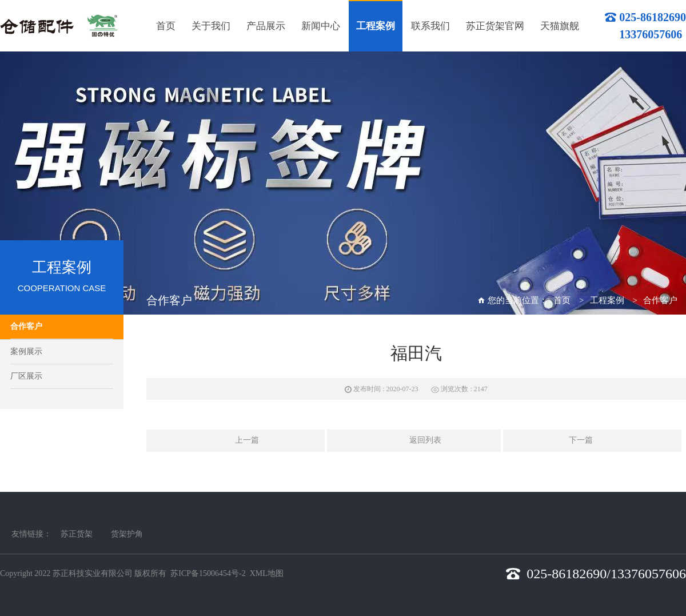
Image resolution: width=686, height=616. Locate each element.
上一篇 (236, 441)
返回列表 (414, 441)
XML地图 (267, 573)
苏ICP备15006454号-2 (208, 573)
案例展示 (26, 351)
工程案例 (607, 300)
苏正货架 (77, 534)
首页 (562, 300)
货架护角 (127, 534)
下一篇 (592, 441)
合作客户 (26, 326)
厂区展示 (26, 376)
